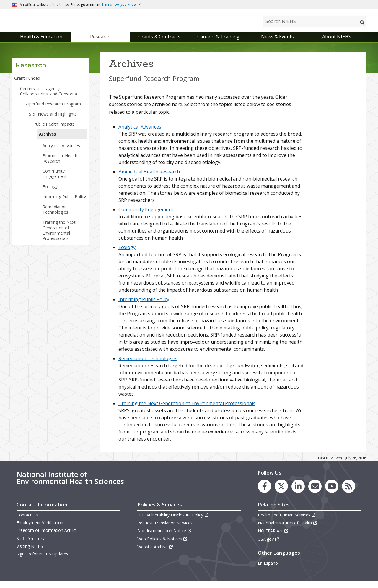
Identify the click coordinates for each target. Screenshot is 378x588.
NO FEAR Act (273, 537)
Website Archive (155, 553)
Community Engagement (55, 180)
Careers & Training (218, 43)
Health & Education (41, 43)
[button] (82, 140)
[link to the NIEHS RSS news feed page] (349, 492)
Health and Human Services (287, 521)
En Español (268, 569)
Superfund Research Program (53, 110)
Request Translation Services (165, 529)
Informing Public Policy (64, 203)
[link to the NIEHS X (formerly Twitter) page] (281, 492)
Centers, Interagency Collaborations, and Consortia (49, 97)
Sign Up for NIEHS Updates (42, 560)
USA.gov (269, 545)
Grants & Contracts (159, 43)
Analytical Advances (61, 151)
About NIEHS (337, 43)
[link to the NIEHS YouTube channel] (332, 492)
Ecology (50, 193)
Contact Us (27, 521)
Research (100, 43)
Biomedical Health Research (60, 164)
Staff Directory (30, 544)
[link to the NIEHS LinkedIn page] (298, 492)
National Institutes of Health (288, 529)
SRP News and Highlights (53, 120)
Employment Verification (40, 528)
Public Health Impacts (54, 130)
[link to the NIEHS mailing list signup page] (315, 492)
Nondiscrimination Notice (164, 537)
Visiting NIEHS (30, 552)
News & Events (277, 43)
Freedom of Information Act (46, 536)
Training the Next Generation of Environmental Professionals (59, 236)
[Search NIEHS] (315, 21)
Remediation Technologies (55, 215)
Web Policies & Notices (162, 545)
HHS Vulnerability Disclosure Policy (173, 521)
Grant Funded (27, 84)
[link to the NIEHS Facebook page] (264, 492)
